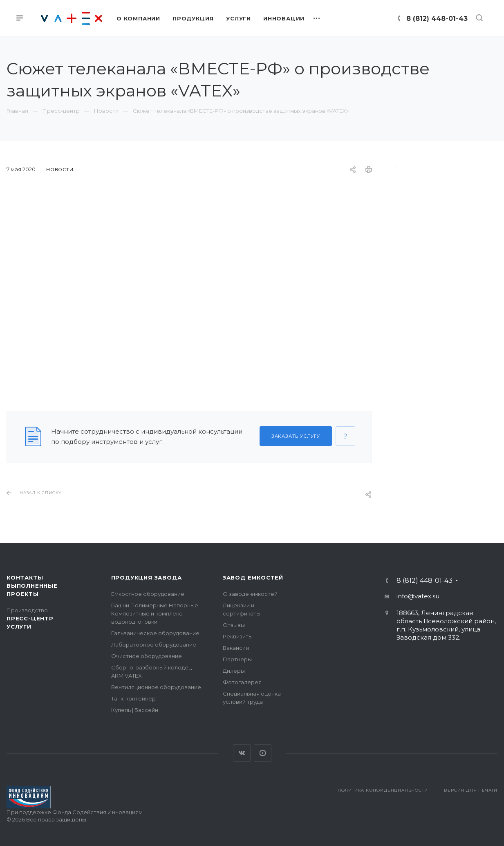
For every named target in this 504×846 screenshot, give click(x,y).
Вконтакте (242, 753)
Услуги (19, 627)
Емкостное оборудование (148, 594)
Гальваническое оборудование (155, 633)
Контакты (25, 577)
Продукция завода (147, 577)
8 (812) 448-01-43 (437, 19)
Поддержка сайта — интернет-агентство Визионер (160, 819)
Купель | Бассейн (135, 710)
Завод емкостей (253, 577)
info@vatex (414, 596)
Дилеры (234, 671)
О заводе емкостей (250, 594)
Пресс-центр (30, 618)
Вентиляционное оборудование (156, 687)
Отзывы (234, 625)
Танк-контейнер (133, 698)
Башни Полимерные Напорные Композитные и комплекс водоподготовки (155, 613)
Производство (27, 610)
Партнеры (237, 659)
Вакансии (236, 648)
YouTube (263, 753)
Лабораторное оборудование (154, 645)
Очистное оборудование (147, 656)
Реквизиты (238, 636)
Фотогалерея (242, 682)
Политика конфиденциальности (383, 790)
